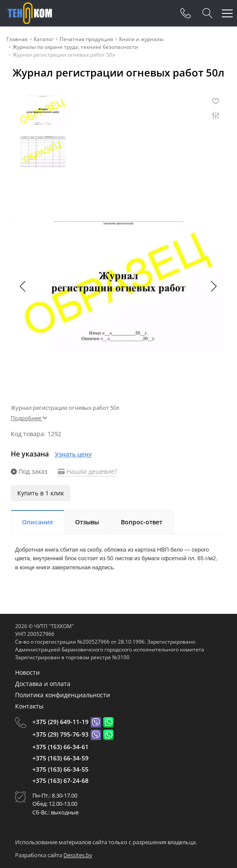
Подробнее (29, 418)
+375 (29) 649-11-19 (60, 722)
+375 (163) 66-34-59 (60, 758)
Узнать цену (73, 454)
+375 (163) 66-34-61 (60, 747)
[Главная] (30, 13)
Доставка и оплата (43, 684)
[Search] (208, 13)
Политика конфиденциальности (63, 695)
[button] (213, 286)
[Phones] (186, 13)
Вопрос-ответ (142, 522)
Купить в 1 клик (41, 493)
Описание (38, 522)
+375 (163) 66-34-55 (60, 769)
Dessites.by (78, 855)
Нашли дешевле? (87, 471)
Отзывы (87, 522)
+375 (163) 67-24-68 (60, 780)
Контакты (29, 706)
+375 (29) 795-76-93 (60, 734)
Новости (27, 672)
